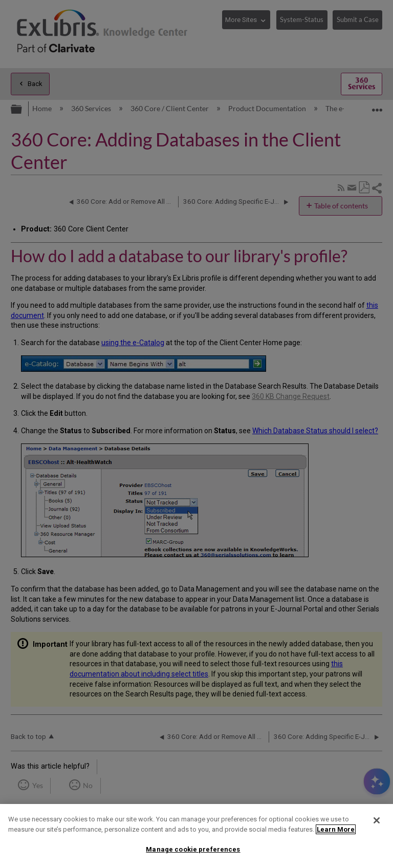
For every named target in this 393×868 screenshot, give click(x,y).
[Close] (377, 820)
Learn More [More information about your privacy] (336, 829)
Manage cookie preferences (193, 849)
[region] (196, 836)
